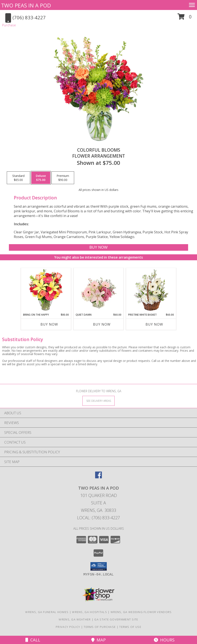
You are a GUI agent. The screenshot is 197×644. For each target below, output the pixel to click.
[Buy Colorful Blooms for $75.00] (98, 247)
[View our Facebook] (98, 477)
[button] (185, 18)
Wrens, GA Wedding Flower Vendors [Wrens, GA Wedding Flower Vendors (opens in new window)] (141, 612)
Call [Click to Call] (33, 640)
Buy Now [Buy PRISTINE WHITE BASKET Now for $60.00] (154, 324)
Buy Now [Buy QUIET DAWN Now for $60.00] (102, 324)
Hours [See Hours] (164, 640)
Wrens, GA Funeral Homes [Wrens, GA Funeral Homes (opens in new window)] (47, 612)
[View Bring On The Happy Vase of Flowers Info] (46, 290)
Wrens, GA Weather (75, 619)
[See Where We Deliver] (98, 401)
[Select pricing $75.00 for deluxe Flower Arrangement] (41, 178)
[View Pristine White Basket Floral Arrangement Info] (151, 290)
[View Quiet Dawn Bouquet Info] (99, 290)
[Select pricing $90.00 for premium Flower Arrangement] (63, 178)
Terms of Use (130, 627)
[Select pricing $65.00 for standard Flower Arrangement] (18, 178)
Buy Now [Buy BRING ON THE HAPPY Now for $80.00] (49, 324)
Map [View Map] (98, 640)
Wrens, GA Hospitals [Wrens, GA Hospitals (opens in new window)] (89, 612)
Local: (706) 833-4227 (98, 518)
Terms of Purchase (100, 627)
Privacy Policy (68, 627)
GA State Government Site (116, 619)
